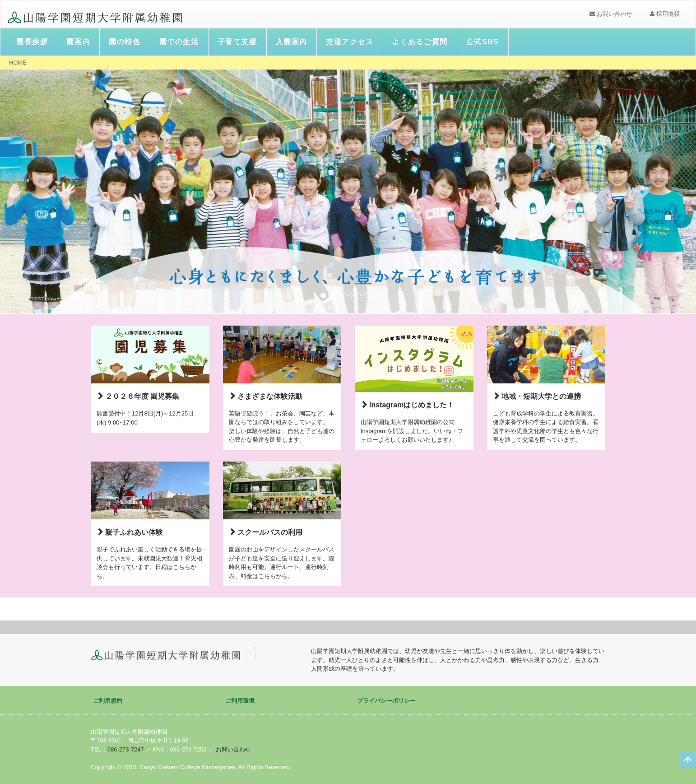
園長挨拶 (32, 42)
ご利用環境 (240, 701)
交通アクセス (350, 42)
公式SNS (483, 42)
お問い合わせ (611, 14)
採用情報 (665, 14)
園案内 (78, 42)
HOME (18, 63)
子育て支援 (237, 42)
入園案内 (292, 42)
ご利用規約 (108, 701)
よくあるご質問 (420, 42)
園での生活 (179, 42)
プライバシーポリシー (386, 701)
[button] (52, 191)
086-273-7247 (126, 749)
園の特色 (125, 42)
